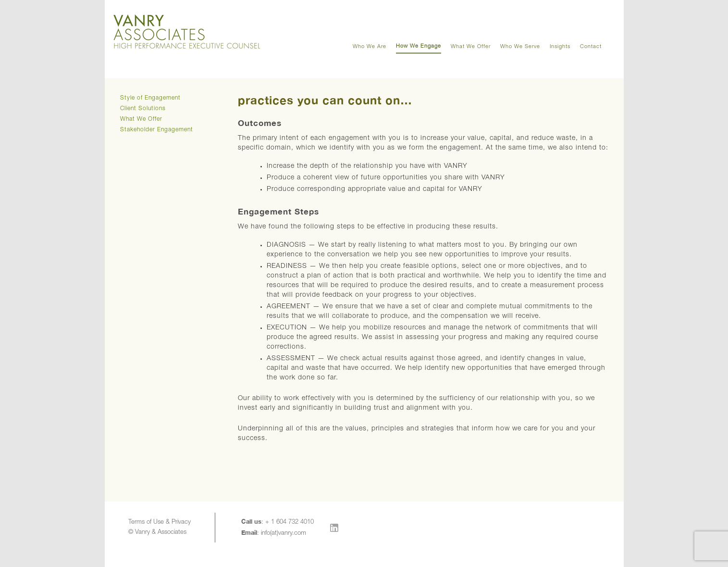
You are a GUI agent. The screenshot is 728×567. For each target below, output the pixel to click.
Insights (560, 47)
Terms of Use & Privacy (160, 523)
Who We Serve (520, 47)
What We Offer (471, 47)
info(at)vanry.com (284, 534)
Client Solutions (143, 109)
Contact (591, 47)
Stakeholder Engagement (157, 130)
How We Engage (419, 46)
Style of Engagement (150, 98)
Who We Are (370, 47)
